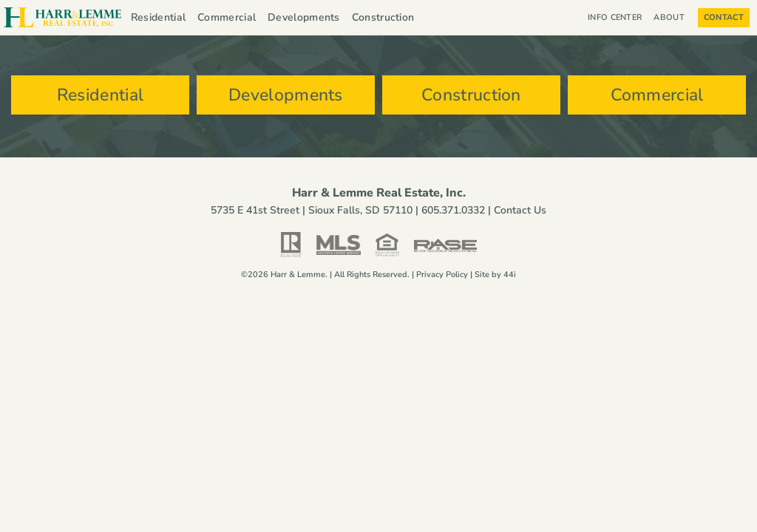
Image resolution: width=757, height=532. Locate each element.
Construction (383, 17)
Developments (304, 17)
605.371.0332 (453, 215)
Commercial (227, 17)
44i (510, 279)
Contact (724, 17)
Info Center (615, 17)
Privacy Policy (442, 279)
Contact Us (520, 215)
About (673, 18)
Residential (158, 17)
